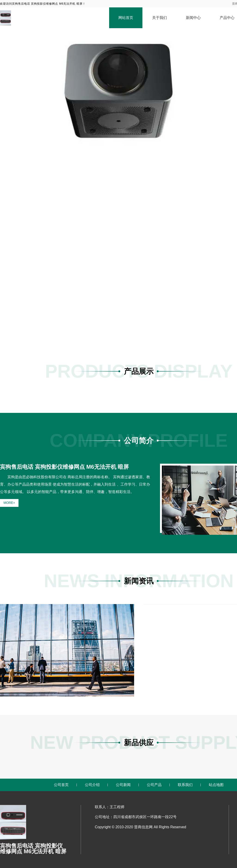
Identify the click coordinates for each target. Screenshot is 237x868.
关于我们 (160, 18)
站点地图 (216, 785)
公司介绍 (92, 785)
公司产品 (154, 785)
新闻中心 (193, 18)
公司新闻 (123, 785)
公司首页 (61, 785)
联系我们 (185, 785)
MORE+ (9, 503)
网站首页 (126, 18)
